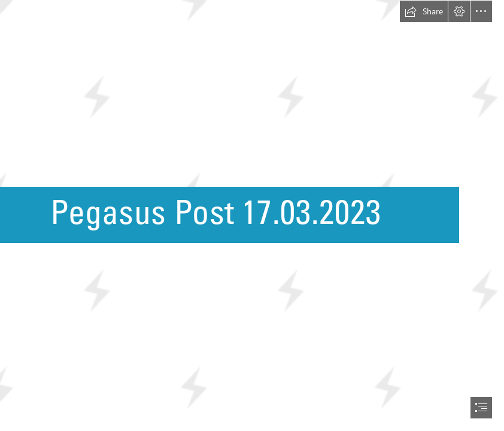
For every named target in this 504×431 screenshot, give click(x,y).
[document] (252, 215)
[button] (424, 11)
